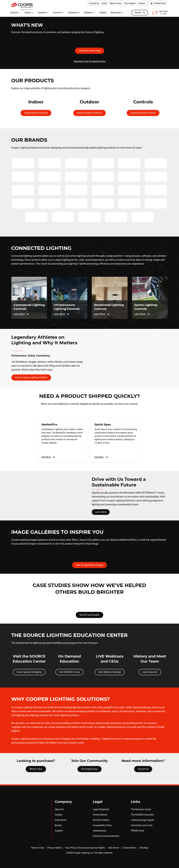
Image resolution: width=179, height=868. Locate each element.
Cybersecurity (99, 831)
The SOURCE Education (143, 815)
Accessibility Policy (102, 825)
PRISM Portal (137, 831)
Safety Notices (100, 815)
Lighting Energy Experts (143, 820)
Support (59, 831)
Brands (58, 825)
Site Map (144, 848)
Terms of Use (37, 848)
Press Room (61, 820)
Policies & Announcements (106, 836)
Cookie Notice (129, 848)
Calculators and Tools (142, 825)
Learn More (101, 512)
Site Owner (114, 848)
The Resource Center (141, 809)
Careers (59, 815)
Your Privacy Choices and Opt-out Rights (85, 848)
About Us (59, 809)
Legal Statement (101, 809)
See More (48, 457)
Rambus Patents (101, 820)
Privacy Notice (54, 848)
